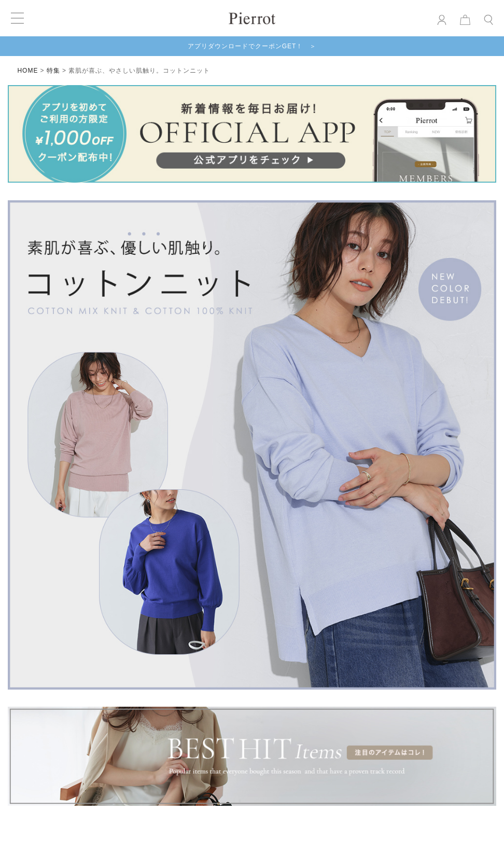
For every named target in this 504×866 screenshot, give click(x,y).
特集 (53, 71)
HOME (27, 71)
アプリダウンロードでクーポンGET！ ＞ (252, 46)
